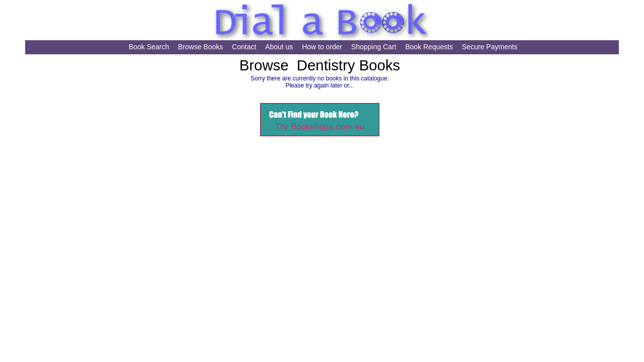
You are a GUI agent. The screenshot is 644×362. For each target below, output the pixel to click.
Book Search (149, 47)
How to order (322, 47)
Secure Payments (490, 47)
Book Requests (429, 47)
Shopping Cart (374, 47)
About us (279, 47)
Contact (244, 47)
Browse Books (200, 47)
